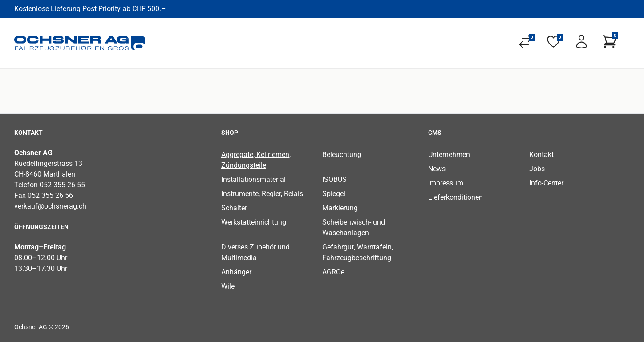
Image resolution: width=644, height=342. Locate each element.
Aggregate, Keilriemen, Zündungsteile (256, 160)
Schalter (234, 208)
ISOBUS (334, 179)
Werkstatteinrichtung (254, 222)
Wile (228, 286)
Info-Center (546, 183)
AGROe (333, 272)
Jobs (537, 169)
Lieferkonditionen (456, 197)
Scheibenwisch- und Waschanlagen (354, 227)
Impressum (446, 183)
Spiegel (334, 194)
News (437, 169)
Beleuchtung (342, 155)
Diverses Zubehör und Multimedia (255, 252)
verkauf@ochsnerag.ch (50, 206)
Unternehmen (449, 155)
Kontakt (541, 155)
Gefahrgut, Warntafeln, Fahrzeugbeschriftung (358, 252)
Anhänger (236, 272)
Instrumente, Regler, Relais (262, 194)
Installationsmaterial (253, 179)
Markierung (340, 208)
